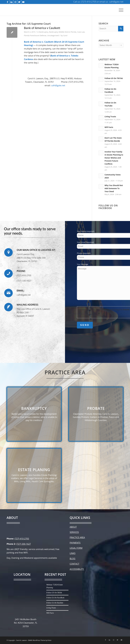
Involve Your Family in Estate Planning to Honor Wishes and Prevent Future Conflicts (114, 158)
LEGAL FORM (76, 548)
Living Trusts (110, 116)
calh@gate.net (58, 85)
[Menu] (120, 10)
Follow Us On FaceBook (55, 598)
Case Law (81, 32)
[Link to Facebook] (7, 2)
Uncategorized (53, 35)
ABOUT (73, 527)
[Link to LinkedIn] (11, 2)
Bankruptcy (44, 32)
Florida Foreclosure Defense (35, 35)
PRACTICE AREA (77, 537)
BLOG (72, 559)
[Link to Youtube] (23, 2)
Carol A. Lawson (21, 640)
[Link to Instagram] (15, 2)
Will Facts (109, 127)
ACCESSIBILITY (77, 569)
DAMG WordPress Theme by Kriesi (40, 640)
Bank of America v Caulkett (42, 28)
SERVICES (74, 532)
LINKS (72, 553)
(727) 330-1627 (23, 544)
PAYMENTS (75, 543)
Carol (65, 35)
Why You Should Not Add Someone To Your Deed (114, 188)
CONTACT (74, 564)
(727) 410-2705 (22, 539)
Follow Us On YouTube (55, 603)
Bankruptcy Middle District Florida (63, 32)
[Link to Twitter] (19, 2)
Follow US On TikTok (114, 78)
